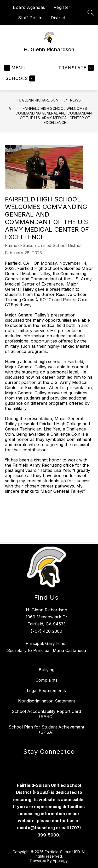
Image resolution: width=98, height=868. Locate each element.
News (75, 100)
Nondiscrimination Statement (47, 701)
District (58, 18)
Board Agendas (29, 7)
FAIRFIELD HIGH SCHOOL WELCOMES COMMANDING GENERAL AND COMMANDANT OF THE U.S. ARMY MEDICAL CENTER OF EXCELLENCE (55, 115)
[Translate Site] (75, 68)
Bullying (47, 670)
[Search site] (91, 12)
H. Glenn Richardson (38, 100)
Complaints (47, 680)
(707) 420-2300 (46, 631)
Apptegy (60, 861)
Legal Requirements (46, 690)
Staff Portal (30, 18)
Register (62, 7)
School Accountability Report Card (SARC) (46, 714)
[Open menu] (15, 68)
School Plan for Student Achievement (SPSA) (46, 730)
